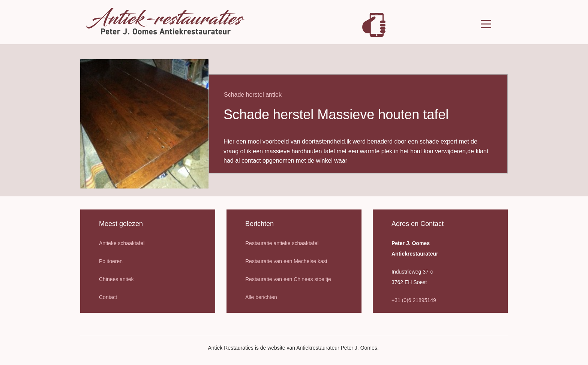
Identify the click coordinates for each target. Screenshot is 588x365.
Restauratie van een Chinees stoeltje (288, 279)
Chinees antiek (116, 279)
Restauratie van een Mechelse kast (286, 261)
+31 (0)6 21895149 (414, 300)
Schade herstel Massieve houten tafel (336, 114)
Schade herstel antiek (253, 95)
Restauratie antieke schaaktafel (282, 243)
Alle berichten (261, 297)
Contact (108, 297)
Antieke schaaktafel (122, 243)
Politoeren (111, 261)
